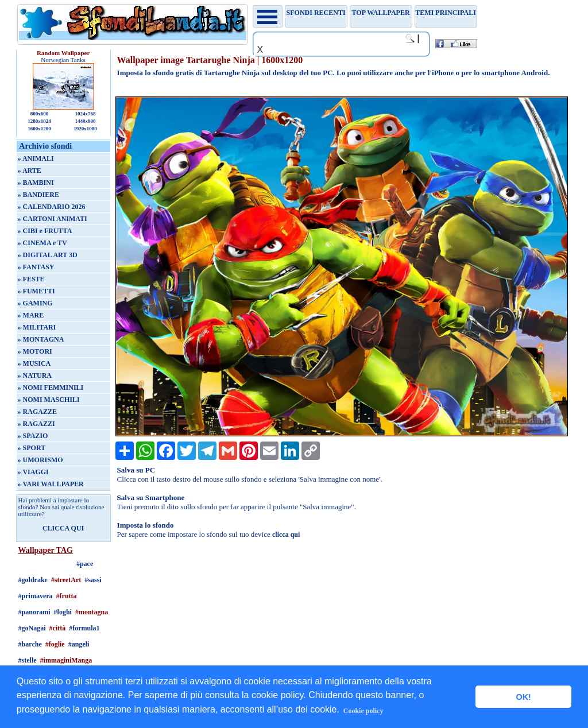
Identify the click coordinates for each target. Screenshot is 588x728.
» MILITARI (37, 327)
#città (58, 628)
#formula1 (84, 628)
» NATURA (35, 375)
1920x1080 (85, 129)
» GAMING (35, 303)
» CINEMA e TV (42, 243)
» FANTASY (36, 267)
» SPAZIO (33, 436)
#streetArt (66, 580)
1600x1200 (39, 129)
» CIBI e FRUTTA (45, 231)
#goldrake (33, 580)
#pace (85, 564)
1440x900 (85, 121)
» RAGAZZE (37, 412)
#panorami (34, 612)
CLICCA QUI (63, 528)
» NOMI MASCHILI (49, 400)
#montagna (92, 612)
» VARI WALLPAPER (51, 484)
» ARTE (30, 171)
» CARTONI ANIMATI (53, 219)
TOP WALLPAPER (381, 13)
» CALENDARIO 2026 (52, 207)
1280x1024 (39, 121)
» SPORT (32, 448)
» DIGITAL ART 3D (48, 255)
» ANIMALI (36, 158)
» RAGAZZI (36, 424)
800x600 (40, 114)
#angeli (79, 644)
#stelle (28, 660)
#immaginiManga (66, 660)
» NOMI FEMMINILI (51, 388)
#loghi (63, 612)
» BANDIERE (38, 195)
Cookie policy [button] (363, 711)
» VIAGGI (33, 472)
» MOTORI (35, 351)
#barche (30, 644)
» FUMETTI (36, 291)
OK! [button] (523, 697)
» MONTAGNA (41, 339)
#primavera (36, 596)
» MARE (31, 315)
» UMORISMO (40, 460)
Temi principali (445, 13)
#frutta (67, 596)
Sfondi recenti (316, 13)
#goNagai (32, 628)
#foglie (55, 644)
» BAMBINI (36, 183)
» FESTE (31, 279)
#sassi (93, 580)
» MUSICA (34, 363)
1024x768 (85, 114)
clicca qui (286, 535)
